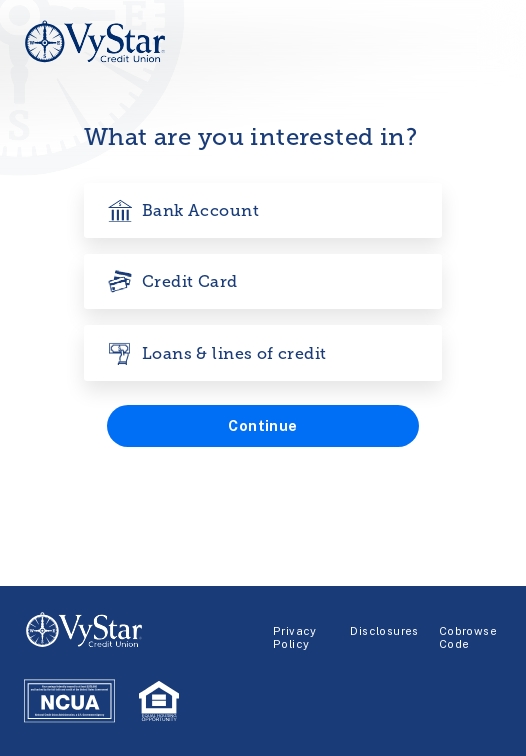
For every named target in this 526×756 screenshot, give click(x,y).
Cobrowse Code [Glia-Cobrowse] (468, 637)
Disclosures (384, 631)
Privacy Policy (295, 637)
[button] (263, 426)
